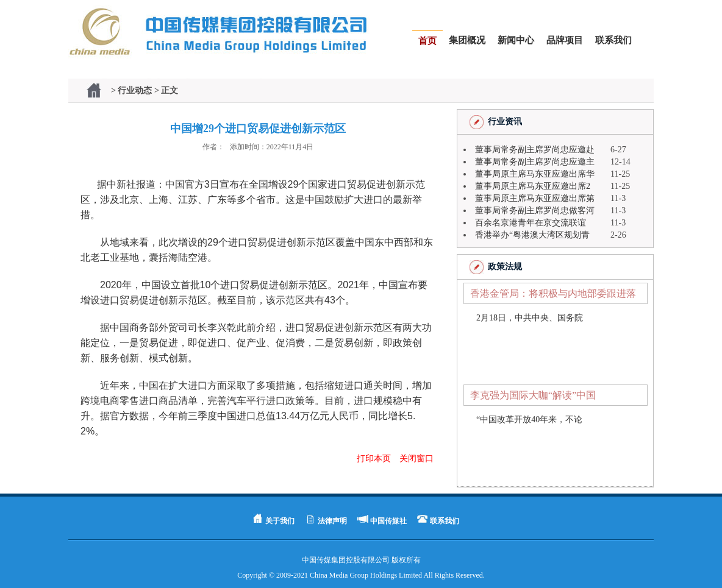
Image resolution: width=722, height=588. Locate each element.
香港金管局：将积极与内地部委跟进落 (553, 293)
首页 (427, 41)
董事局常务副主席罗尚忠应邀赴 (535, 150)
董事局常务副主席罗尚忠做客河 (535, 211)
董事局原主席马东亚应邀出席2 (533, 186)
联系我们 (613, 40)
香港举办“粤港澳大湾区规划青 (532, 235)
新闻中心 (516, 40)
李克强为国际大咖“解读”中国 (533, 395)
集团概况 (467, 40)
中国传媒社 (388, 521)
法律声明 (332, 521)
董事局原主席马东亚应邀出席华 (535, 174)
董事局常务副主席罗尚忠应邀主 (535, 162)
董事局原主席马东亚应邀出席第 (535, 198)
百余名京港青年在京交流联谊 (531, 223)
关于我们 (280, 521)
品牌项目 (565, 40)
